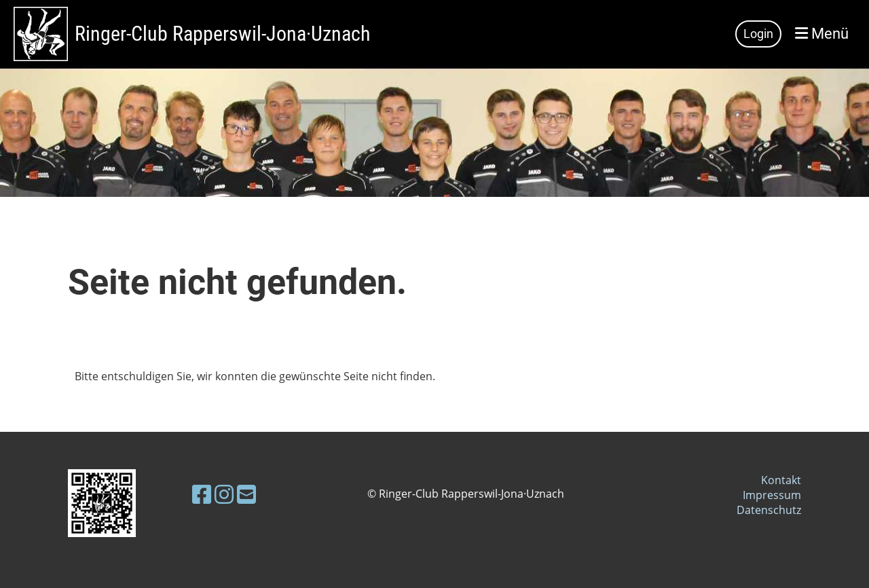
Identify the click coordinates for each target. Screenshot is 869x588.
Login (758, 34)
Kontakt (781, 480)
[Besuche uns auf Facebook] (202, 494)
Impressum (772, 495)
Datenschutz (769, 510)
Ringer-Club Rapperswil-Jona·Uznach (222, 34)
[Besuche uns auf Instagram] (224, 494)
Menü (822, 34)
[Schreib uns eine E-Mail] (246, 494)
